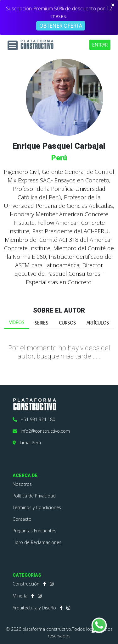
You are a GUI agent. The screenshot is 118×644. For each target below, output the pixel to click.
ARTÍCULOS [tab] (98, 323)
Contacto (22, 519)
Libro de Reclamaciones (37, 542)
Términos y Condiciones (37, 507)
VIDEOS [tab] (17, 322)
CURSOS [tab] (67, 323)
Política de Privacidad (34, 496)
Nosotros (22, 484)
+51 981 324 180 (34, 419)
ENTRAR (100, 45)
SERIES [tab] (41, 323)
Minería (20, 596)
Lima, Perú (27, 443)
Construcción (26, 584)
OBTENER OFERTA (61, 26)
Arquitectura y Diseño (34, 608)
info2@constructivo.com (41, 431)
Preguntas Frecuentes (34, 531)
